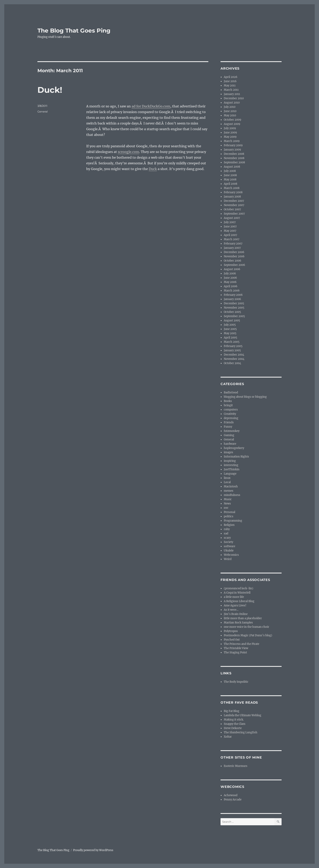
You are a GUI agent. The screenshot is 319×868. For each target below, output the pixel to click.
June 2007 (230, 227)
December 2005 (234, 303)
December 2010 (234, 98)
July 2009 (230, 128)
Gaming (229, 435)
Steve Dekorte (233, 728)
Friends (229, 422)
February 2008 (233, 192)
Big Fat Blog (232, 711)
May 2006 (230, 282)
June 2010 (230, 111)
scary (227, 538)
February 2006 (233, 295)
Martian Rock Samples (238, 623)
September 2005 (234, 316)
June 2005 (230, 329)
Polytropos (231, 631)
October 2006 (233, 261)
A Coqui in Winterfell (237, 593)
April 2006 (231, 286)
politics (229, 516)
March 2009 (232, 141)
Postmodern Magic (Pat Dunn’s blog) (248, 635)
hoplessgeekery (234, 448)
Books (228, 401)
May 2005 (230, 333)
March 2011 (231, 90)
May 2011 (230, 86)
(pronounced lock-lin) (239, 588)
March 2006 (232, 291)
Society (228, 542)
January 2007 (232, 248)
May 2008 (230, 180)
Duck (153, 169)
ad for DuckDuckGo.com (151, 106)
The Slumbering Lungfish (241, 732)
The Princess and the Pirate (241, 644)
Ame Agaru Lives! (235, 605)
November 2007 (234, 205)
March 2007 (232, 239)
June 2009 (230, 133)
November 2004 (234, 359)
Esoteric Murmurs (236, 766)
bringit (228, 405)
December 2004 (234, 355)
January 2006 (232, 299)
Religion (229, 525)
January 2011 (232, 94)
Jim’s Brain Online (236, 614)
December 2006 (234, 252)
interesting (231, 465)
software (229, 546)
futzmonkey (232, 431)
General (43, 111)
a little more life (234, 597)
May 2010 (230, 115)
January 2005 (232, 350)
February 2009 (233, 145)
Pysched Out (232, 640)
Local (227, 482)
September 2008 (234, 162)
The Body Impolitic (236, 682)
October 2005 (232, 312)
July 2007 (230, 222)
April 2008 (231, 184)
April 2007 (231, 235)
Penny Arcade (233, 800)
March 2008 (232, 188)
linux (227, 478)
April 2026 (231, 77)
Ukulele (229, 551)
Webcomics (231, 555)
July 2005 (230, 325)
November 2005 (234, 308)
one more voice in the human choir (246, 627)
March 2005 (232, 342)
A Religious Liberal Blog (239, 601)
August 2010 (232, 103)
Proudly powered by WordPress (93, 850)
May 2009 (230, 137)
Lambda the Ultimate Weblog (243, 715)
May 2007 (230, 231)
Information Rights (236, 457)
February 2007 (233, 244)
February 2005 (233, 346)
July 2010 (230, 107)
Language (230, 474)
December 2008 (234, 154)
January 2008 (232, 197)
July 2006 (230, 274)
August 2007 (232, 218)
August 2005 (232, 320)
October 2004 (232, 363)
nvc (226, 508)
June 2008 (230, 175)
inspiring (230, 461)
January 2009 (232, 150)
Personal (229, 512)
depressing (231, 418)
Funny (228, 427)
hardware (230, 444)
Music (228, 499)
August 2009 (232, 124)
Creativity (230, 414)
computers (231, 410)
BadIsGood (231, 393)
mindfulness (232, 495)
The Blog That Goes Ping (74, 31)
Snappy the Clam (235, 724)
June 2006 (230, 278)
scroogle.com (128, 152)
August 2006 (232, 269)
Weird (228, 559)
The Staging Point (235, 652)
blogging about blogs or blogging (245, 397)
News (227, 504)
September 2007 (234, 214)
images (228, 452)
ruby (227, 529)
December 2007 (234, 201)
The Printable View (236, 648)
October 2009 (233, 120)
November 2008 (234, 158)
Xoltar (228, 737)
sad (226, 533)
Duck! (50, 90)
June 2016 (230, 81)
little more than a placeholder (243, 618)
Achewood (231, 795)
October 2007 (232, 209)
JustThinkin (232, 469)
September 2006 (234, 265)
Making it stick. (234, 720)
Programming (233, 521)
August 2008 (232, 167)
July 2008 (230, 171)
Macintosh (231, 486)
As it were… (231, 610)
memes (229, 491)
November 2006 (234, 256)
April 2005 (231, 338)
